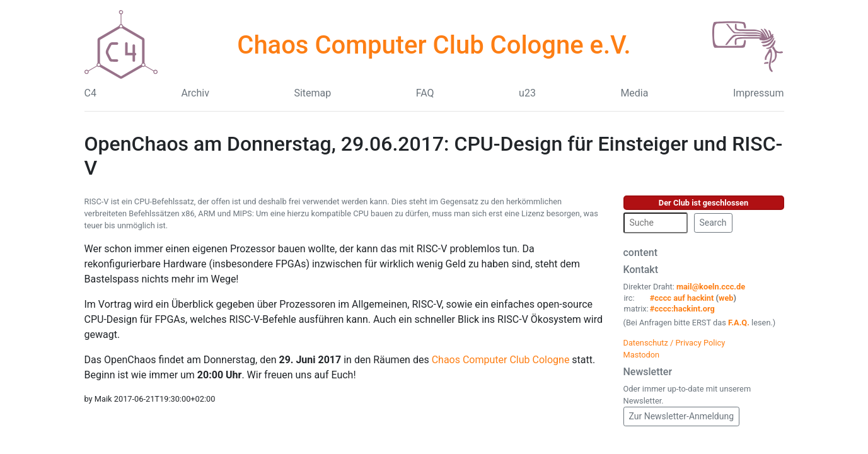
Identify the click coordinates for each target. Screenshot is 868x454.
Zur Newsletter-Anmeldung (682, 416)
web (726, 298)
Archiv (195, 93)
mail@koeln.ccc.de (711, 287)
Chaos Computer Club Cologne (501, 360)
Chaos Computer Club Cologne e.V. (434, 45)
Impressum (759, 93)
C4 (90, 93)
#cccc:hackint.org (682, 309)
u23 (527, 93)
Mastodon (642, 355)
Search (713, 223)
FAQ (425, 93)
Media (634, 93)
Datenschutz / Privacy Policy (674, 343)
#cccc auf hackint (682, 298)
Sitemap (312, 93)
